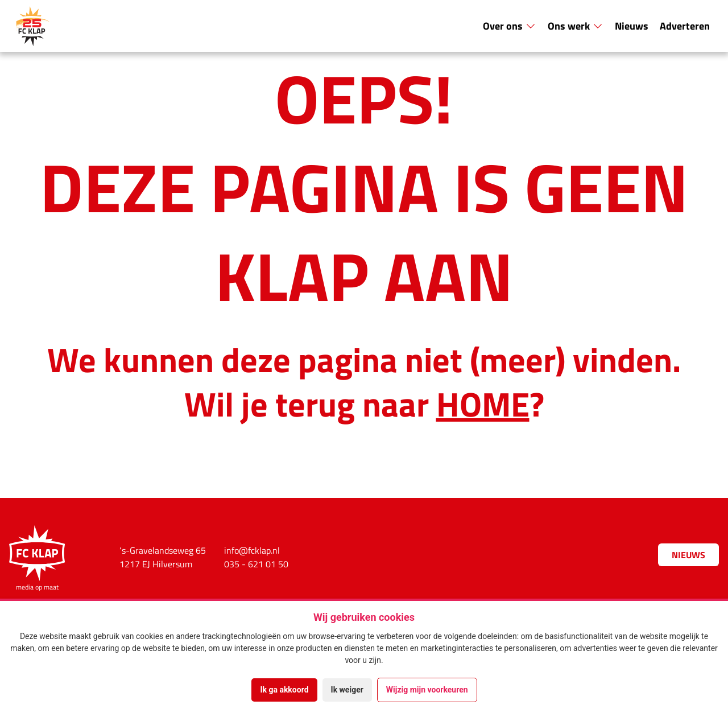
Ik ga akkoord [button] (284, 690)
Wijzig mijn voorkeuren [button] (427, 690)
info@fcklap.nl (252, 550)
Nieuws (632, 26)
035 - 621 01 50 (256, 564)
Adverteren (685, 26)
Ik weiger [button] (347, 690)
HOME (483, 403)
